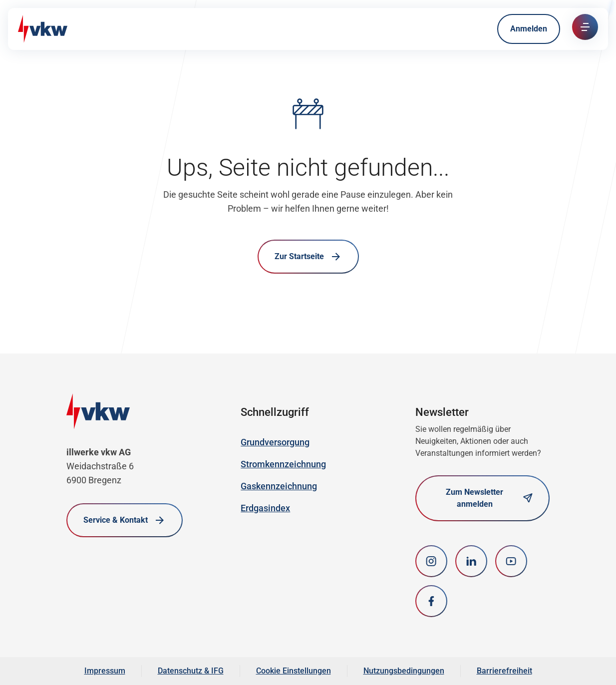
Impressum (105, 671)
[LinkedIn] (471, 561)
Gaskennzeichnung (279, 486)
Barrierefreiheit (504, 671)
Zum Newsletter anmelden (489, 498)
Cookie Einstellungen (294, 671)
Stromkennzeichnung (283, 464)
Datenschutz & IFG (191, 671)
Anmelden (529, 29)
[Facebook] (431, 601)
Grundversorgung (275, 442)
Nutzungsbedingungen (404, 671)
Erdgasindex (265, 508)
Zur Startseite (308, 257)
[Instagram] (431, 561)
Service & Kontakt (125, 520)
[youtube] (511, 561)
